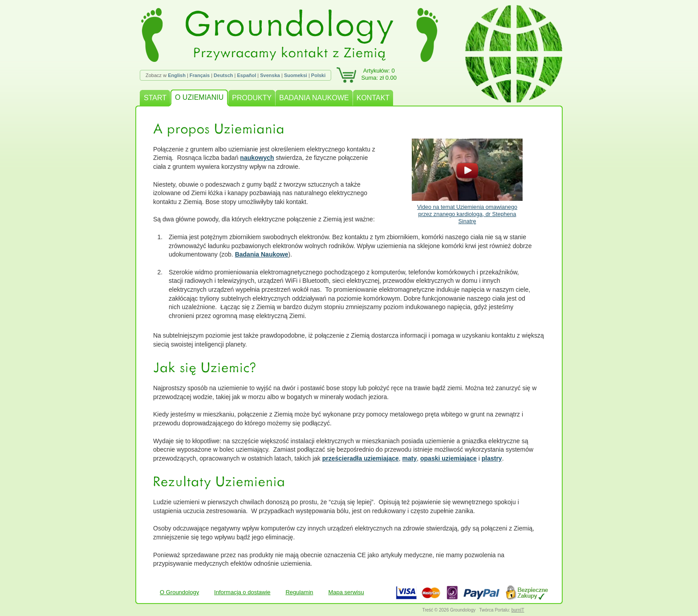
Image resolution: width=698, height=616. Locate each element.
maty (410, 458)
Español (246, 75)
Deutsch (223, 75)
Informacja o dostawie (242, 592)
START (155, 98)
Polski (318, 75)
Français (200, 75)
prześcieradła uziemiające (361, 458)
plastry (492, 458)
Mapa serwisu (346, 592)
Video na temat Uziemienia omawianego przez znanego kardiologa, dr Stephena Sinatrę (467, 182)
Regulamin (299, 592)
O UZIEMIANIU (199, 97)
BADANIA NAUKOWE (314, 98)
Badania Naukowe (262, 254)
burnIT (518, 610)
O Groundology (179, 592)
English (177, 75)
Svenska (270, 75)
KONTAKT (373, 98)
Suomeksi (296, 75)
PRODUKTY (252, 98)
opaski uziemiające (448, 458)
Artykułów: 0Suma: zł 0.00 (379, 74)
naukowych (257, 158)
